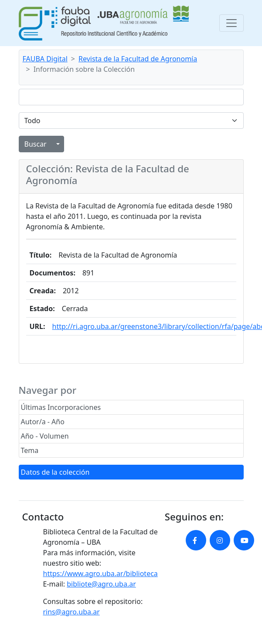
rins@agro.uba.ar (71, 612)
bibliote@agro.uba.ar (101, 584)
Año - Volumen (45, 436)
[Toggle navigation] (231, 23)
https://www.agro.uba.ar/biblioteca (100, 574)
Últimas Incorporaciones (61, 407)
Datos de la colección (55, 472)
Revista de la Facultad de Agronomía (138, 59)
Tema (30, 450)
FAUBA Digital (45, 59)
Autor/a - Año (43, 422)
